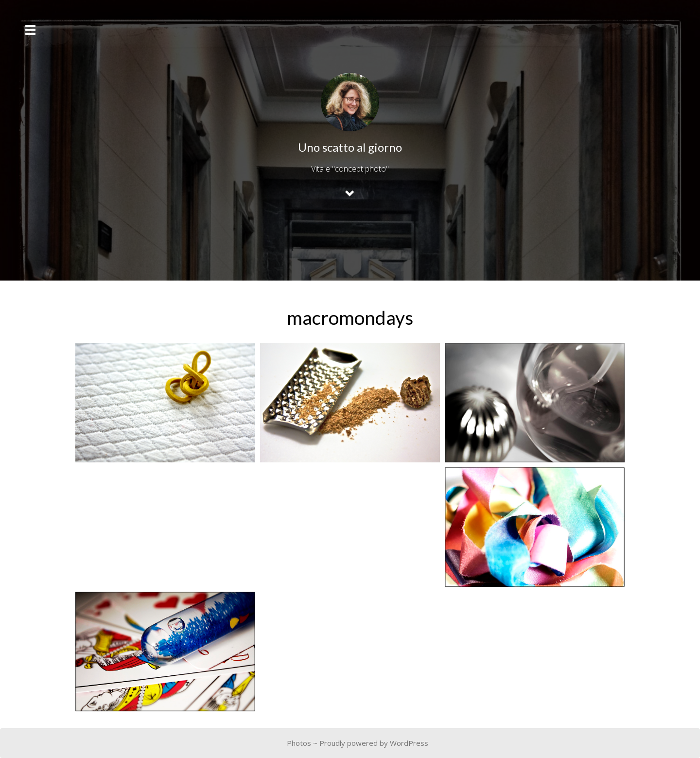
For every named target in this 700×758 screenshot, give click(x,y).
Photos (299, 743)
